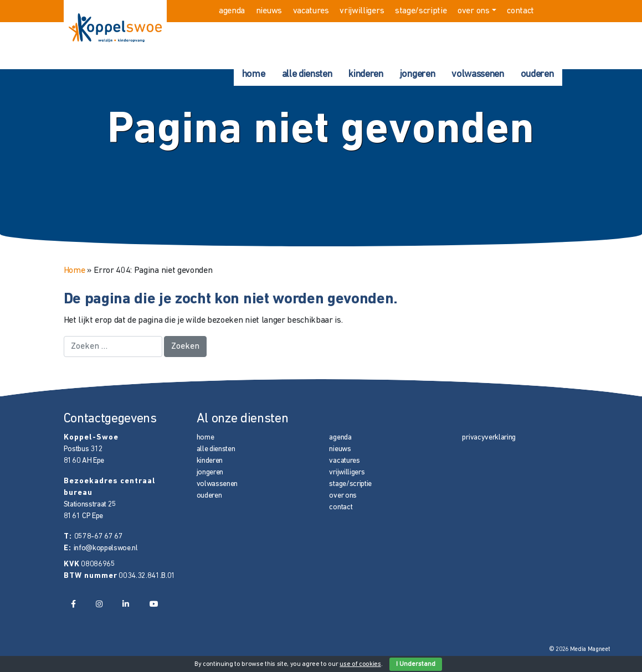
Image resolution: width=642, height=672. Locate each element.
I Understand (416, 664)
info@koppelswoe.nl (106, 548)
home (254, 74)
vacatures (311, 11)
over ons (473, 11)
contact (520, 11)
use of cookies (360, 664)
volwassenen (477, 74)
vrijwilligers (362, 11)
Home (75, 271)
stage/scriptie (421, 11)
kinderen (366, 74)
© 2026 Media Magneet (580, 650)
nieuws (269, 11)
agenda (232, 11)
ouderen (537, 74)
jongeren (417, 74)
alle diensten (307, 74)
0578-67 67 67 (99, 537)
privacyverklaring (489, 438)
